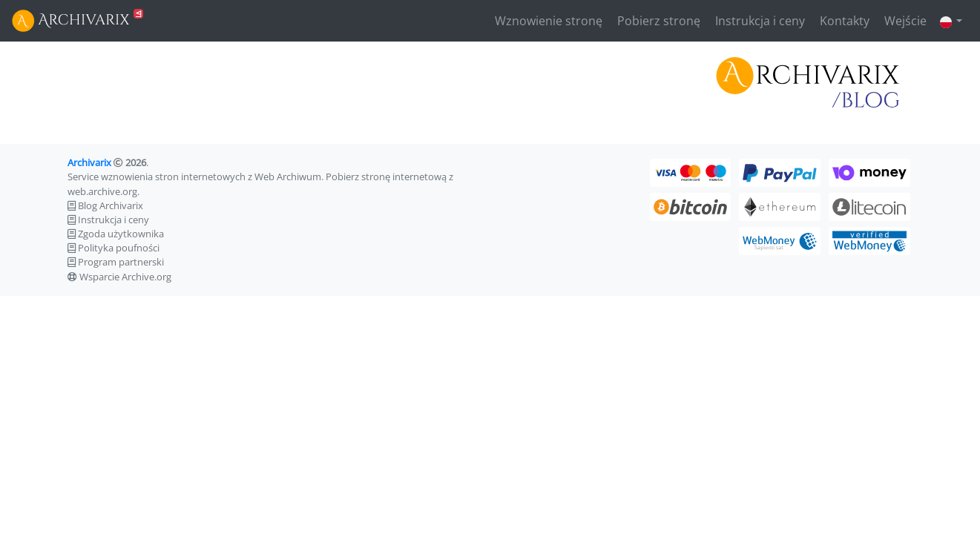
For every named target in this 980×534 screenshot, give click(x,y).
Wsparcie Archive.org (125, 277)
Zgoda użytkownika (121, 234)
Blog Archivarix (111, 205)
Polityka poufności (119, 248)
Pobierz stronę (657, 21)
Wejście (904, 21)
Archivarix (89, 162)
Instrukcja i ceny (759, 21)
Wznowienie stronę (547, 21)
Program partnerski (121, 262)
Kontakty (843, 21)
